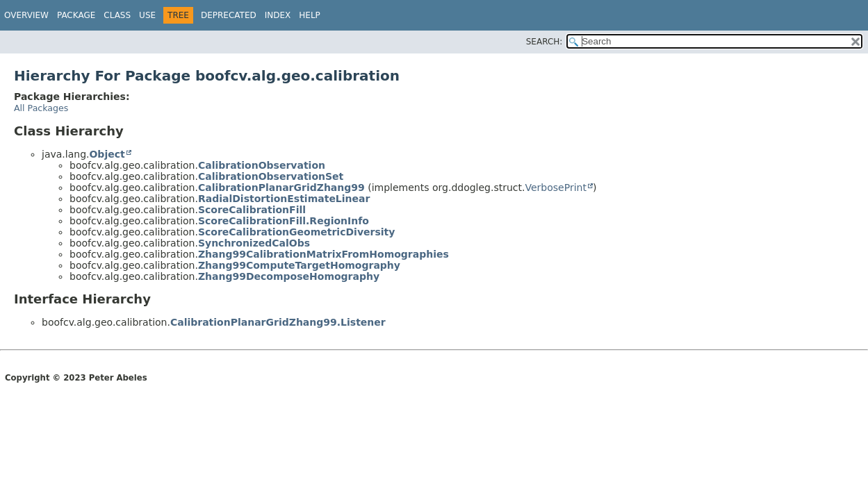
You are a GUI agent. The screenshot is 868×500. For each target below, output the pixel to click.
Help (310, 15)
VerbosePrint (556, 187)
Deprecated (229, 15)
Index (278, 15)
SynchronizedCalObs (254, 243)
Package (76, 15)
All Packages (41, 108)
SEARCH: (544, 42)
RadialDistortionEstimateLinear (284, 199)
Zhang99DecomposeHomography (289, 276)
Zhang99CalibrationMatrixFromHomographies (324, 254)
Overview (26, 15)
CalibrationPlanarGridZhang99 (281, 187)
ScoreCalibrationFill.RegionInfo (284, 221)
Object (107, 154)
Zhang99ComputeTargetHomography (299, 265)
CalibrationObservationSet (271, 176)
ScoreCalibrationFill (252, 210)
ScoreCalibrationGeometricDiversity (296, 232)
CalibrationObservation (262, 165)
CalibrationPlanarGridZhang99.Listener (278, 322)
